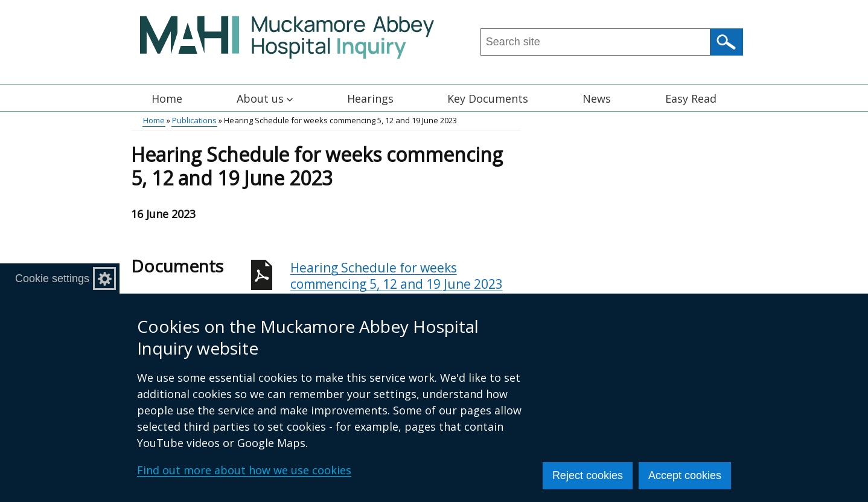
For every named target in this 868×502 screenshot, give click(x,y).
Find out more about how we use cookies (244, 470)
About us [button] (265, 98)
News (597, 98)
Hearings (370, 98)
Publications (194, 120)
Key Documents (488, 98)
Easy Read (691, 98)
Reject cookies (588, 475)
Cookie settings (52, 278)
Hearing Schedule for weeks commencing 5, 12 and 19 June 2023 (406, 282)
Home (167, 98)
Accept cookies (685, 475)
